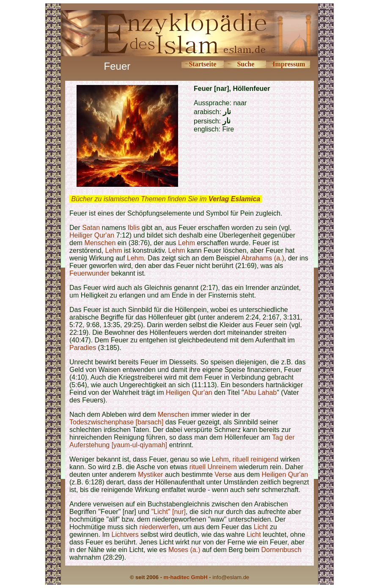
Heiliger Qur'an (92, 235)
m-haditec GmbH (186, 577)
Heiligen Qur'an (189, 392)
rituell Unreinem (213, 467)
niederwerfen (159, 527)
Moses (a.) (184, 550)
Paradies (83, 348)
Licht (261, 527)
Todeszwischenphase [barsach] (116, 422)
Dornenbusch (282, 550)
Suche (246, 64)
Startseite (202, 64)
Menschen (100, 243)
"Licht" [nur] (168, 512)
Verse (223, 475)
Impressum (289, 64)
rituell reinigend (256, 459)
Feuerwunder (89, 273)
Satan (91, 228)
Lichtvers (125, 535)
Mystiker (151, 475)
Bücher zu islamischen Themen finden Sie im (166, 199)
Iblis (134, 228)
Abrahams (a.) (262, 258)
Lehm (187, 243)
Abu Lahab (260, 392)
